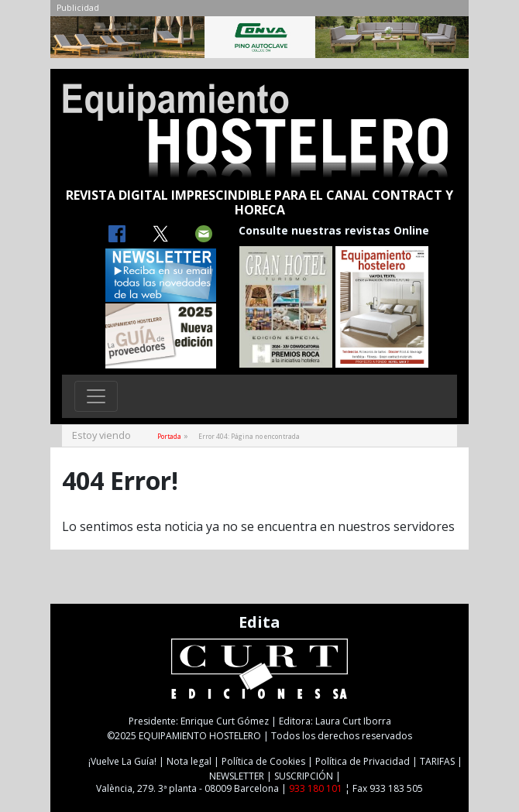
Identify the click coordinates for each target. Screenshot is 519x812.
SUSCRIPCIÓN (304, 776)
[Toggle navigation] (96, 396)
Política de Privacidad (363, 761)
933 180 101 (316, 788)
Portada (169, 436)
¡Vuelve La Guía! (122, 761)
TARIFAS (437, 761)
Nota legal (189, 761)
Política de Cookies (263, 761)
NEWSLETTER (237, 776)
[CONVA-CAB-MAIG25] (259, 41)
